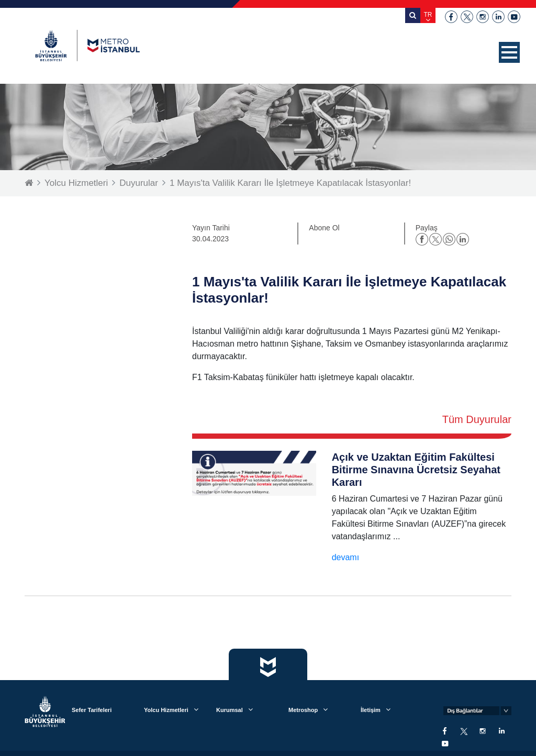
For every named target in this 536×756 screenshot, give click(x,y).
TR (428, 15)
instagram (483, 17)
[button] (509, 52)
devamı (345, 557)
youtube (514, 17)
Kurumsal (230, 710)
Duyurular (139, 183)
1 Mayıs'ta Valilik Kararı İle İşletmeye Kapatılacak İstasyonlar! (290, 183)
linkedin (498, 17)
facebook (451, 17)
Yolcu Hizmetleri (76, 183)
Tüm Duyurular (477, 419)
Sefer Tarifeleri (92, 710)
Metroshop (303, 710)
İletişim (371, 710)
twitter (467, 17)
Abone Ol (324, 228)
